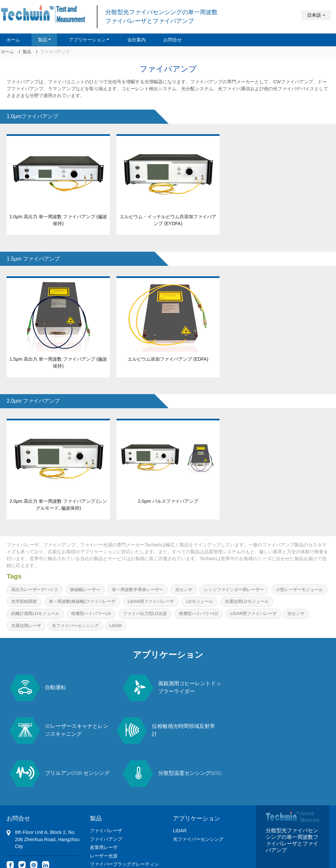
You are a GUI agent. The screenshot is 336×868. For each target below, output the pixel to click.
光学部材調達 (24, 601)
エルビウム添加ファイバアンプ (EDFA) (168, 359)
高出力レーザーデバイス (35, 590)
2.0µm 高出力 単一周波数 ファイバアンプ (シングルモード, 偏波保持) (58, 505)
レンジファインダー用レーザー (234, 590)
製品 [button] (43, 40)
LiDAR (115, 626)
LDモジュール (199, 601)
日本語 (316, 15)
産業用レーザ (104, 803)
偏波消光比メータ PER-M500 (120, 833)
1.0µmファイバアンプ (32, 116)
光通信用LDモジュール (247, 601)
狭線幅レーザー (85, 590)
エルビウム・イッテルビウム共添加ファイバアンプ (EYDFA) (168, 220)
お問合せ (173, 40)
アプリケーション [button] (87, 40)
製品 (27, 52)
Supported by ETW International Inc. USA (168, 857)
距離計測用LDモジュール (35, 614)
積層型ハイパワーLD (91, 614)
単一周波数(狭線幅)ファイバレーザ (82, 601)
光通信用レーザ (26, 626)
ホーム (13, 40)
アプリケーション (197, 773)
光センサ (184, 590)
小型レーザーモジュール (299, 590)
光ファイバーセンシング (75, 626)
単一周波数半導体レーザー (137, 590)
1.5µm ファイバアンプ (33, 259)
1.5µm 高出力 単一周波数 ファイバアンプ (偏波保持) (58, 362)
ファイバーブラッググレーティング (124, 822)
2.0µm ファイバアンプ (33, 401)
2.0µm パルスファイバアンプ (168, 501)
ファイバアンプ (106, 794)
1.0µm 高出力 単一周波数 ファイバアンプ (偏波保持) (58, 220)
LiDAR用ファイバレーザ (151, 601)
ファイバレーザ (106, 786)
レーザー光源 (104, 811)
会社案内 (136, 40)
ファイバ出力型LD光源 (145, 614)
